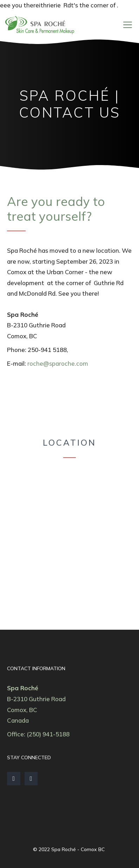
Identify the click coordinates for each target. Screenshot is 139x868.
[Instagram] (31, 779)
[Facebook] (14, 779)
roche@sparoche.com (58, 363)
